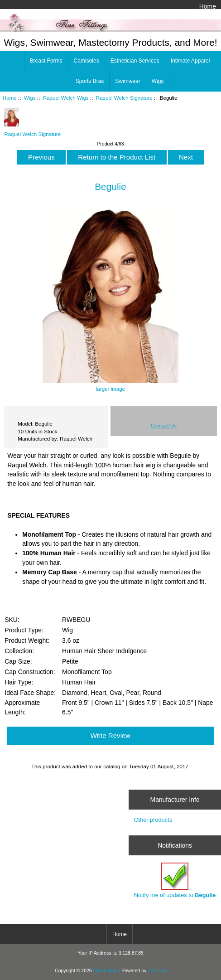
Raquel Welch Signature (124, 98)
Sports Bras (90, 81)
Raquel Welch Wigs (66, 98)
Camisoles (86, 61)
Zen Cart (157, 971)
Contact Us (164, 425)
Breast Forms (46, 61)
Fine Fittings (106, 971)
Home (208, 6)
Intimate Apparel (190, 61)
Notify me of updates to (175, 881)
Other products (153, 820)
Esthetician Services (135, 61)
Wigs (30, 98)
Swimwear (127, 81)
